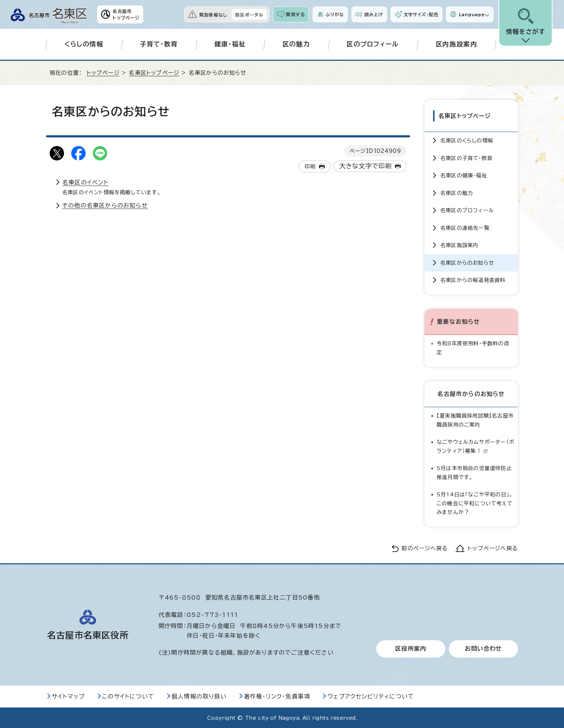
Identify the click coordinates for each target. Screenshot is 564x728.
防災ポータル (249, 15)
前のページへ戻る (425, 548)
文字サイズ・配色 (421, 14)
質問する (295, 14)
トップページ (103, 73)
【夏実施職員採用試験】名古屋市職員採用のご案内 (475, 420)
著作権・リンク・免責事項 (277, 696)
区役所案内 (411, 649)
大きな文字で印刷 (366, 166)
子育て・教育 (159, 44)
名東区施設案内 (459, 245)
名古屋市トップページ (126, 14)
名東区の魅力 (457, 193)
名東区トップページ (154, 73)
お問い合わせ (483, 649)
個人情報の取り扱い (199, 696)
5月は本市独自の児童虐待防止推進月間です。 (474, 472)
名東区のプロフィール (467, 210)
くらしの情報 (84, 44)
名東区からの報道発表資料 (473, 280)
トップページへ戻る (493, 548)
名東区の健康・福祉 (464, 175)
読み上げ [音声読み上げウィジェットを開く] (374, 14)
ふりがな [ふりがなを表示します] (335, 14)
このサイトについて (128, 696)
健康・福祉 (230, 44)
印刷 (310, 166)
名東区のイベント (85, 182)
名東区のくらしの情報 (467, 140)
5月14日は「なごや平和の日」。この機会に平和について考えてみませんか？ (475, 503)
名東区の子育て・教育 (466, 158)
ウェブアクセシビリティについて (371, 696)
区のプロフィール (373, 44)
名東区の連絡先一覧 (465, 227)
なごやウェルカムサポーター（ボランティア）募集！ (476, 446)
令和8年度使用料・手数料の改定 (473, 347)
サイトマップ (68, 696)
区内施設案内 (456, 44)
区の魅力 (296, 44)
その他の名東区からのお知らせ (105, 205)
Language (472, 14)
